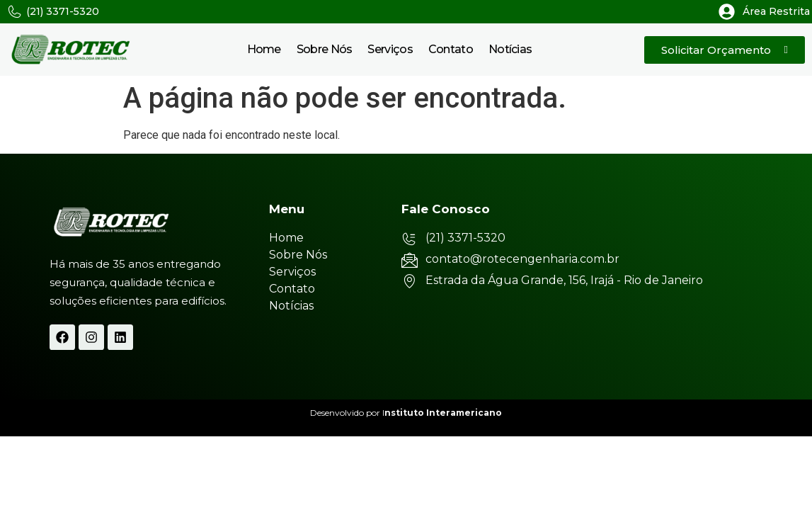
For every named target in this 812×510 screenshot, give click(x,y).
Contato (451, 49)
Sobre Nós (325, 49)
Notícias (510, 49)
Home (264, 49)
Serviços (390, 49)
